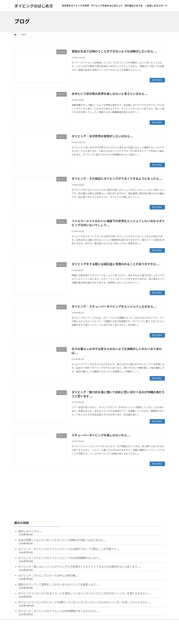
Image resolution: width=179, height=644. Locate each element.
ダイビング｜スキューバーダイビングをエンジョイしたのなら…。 (115, 306)
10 (101, 479)
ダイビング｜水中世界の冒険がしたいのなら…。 (103, 136)
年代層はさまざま (108, 593)
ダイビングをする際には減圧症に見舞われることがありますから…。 (116, 264)
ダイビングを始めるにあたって (80, 593)
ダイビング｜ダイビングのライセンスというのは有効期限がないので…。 (61, 528)
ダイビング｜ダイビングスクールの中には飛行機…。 (49, 546)
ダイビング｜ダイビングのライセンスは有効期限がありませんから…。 (59, 581)
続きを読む (157, 80)
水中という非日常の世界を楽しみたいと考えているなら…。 (111, 94)
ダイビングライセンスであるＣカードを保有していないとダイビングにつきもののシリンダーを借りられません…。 (85, 563)
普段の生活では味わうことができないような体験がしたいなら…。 (115, 51)
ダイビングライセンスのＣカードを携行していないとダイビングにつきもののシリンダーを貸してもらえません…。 (85, 572)
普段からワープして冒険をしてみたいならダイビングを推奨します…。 (59, 555)
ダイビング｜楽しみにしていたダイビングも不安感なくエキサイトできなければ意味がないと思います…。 (80, 537)
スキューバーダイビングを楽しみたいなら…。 (102, 435)
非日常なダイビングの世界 (49, 593)
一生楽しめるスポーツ (132, 593)
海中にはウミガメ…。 (31, 501)
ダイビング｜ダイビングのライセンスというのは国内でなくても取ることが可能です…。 (70, 519)
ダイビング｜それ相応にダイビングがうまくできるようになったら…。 (118, 179)
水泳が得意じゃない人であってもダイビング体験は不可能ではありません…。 (63, 510)
